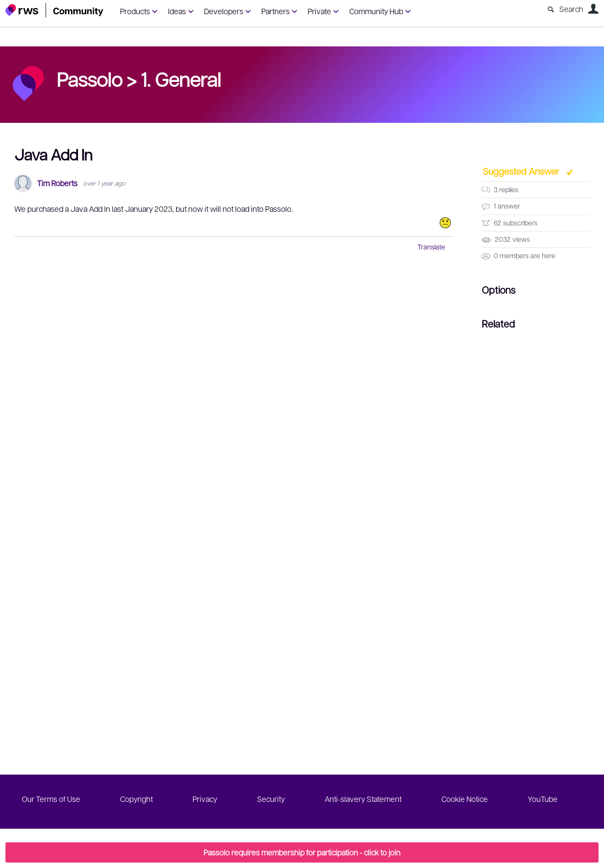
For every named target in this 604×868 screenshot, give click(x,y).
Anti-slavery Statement (363, 799)
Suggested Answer (522, 171)
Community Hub (376, 11)
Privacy (205, 799)
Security (271, 799)
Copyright (136, 799)
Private (319, 11)
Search (571, 9)
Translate (431, 247)
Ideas (177, 11)
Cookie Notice (465, 799)
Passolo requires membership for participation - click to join (302, 852)
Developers (224, 11)
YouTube (543, 799)
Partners (276, 11)
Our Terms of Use (51, 799)
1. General (181, 79)
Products (135, 11)
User (593, 9)
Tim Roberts (57, 183)
